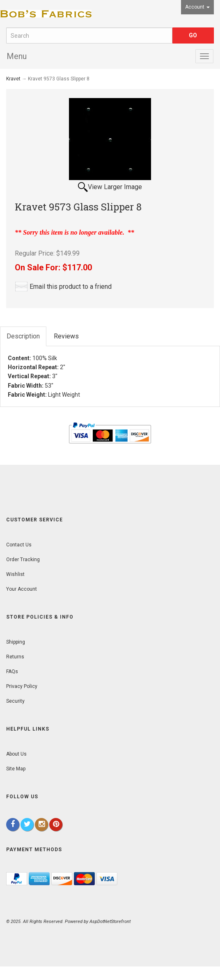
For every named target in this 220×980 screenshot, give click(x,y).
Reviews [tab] (66, 336)
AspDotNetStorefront (110, 922)
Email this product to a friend (71, 287)
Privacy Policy (22, 686)
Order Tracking (23, 560)
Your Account (22, 589)
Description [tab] (23, 336)
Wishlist (15, 574)
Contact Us (19, 545)
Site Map (16, 769)
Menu (17, 56)
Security (15, 701)
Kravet (13, 79)
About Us (16, 754)
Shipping (16, 642)
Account (197, 7)
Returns (15, 657)
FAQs (12, 672)
